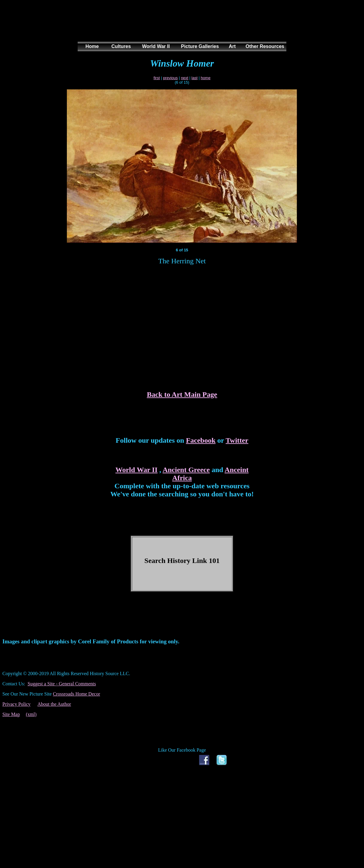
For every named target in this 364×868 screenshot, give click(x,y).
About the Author (54, 704)
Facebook (201, 440)
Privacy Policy (16, 704)
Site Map (11, 714)
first (157, 78)
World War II (136, 470)
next (185, 78)
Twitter (237, 440)
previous (170, 78)
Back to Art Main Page (182, 394)
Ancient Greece (186, 470)
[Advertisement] (181, 27)
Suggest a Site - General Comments (62, 684)
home (206, 78)
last (195, 78)
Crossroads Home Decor (76, 694)
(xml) (31, 714)
